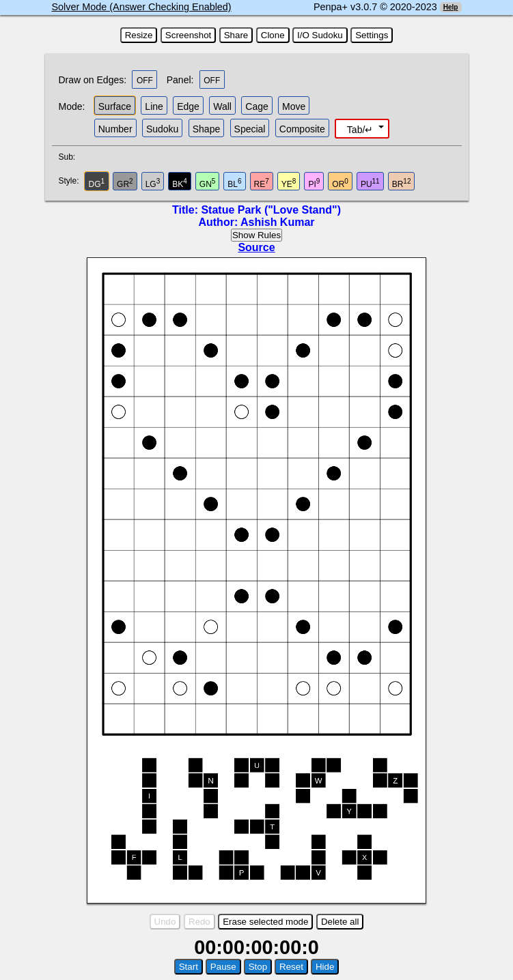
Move (294, 106)
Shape (206, 129)
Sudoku (162, 129)
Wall (222, 106)
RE (262, 183)
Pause (223, 967)
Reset (291, 967)
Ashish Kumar (277, 222)
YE (289, 183)
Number (115, 129)
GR (125, 183)
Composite (302, 129)
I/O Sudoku (320, 35)
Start (189, 967)
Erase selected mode (265, 922)
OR (340, 183)
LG (153, 183)
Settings (372, 35)
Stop (258, 967)
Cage (256, 106)
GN (208, 183)
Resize (139, 35)
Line (154, 106)
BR (402, 183)
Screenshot (188, 35)
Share (236, 35)
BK (180, 183)
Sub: (71, 157)
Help (451, 7)
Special (250, 129)
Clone (273, 35)
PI (314, 183)
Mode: (72, 106)
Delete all (340, 922)
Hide (325, 967)
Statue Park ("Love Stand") (271, 210)
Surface (115, 106)
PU (370, 183)
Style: (71, 181)
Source (256, 247)
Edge (188, 106)
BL (234, 183)
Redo (199, 922)
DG (97, 183)
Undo (165, 922)
